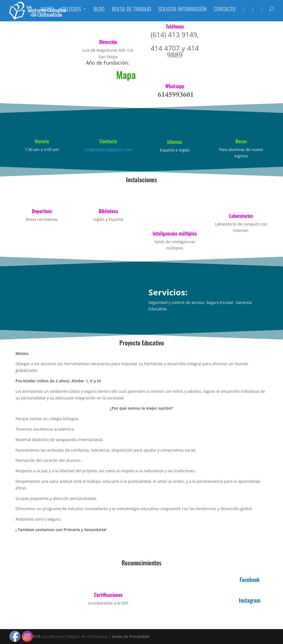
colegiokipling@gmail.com (108, 149)
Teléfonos (175, 26)
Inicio (47, 12)
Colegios (71, 12)
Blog (99, 12)
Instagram (250, 600)
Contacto (225, 12)
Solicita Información (183, 12)
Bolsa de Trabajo (132, 12)
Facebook (250, 579)
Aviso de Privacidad (131, 636)
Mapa (126, 75)
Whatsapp (175, 86)
